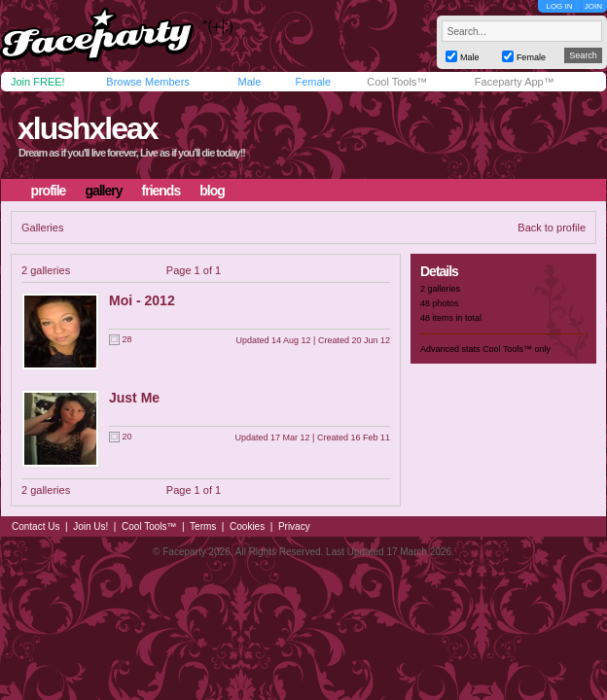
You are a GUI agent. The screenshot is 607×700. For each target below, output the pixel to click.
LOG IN (559, 6)
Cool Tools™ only (517, 349)
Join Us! (90, 526)
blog (212, 191)
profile (49, 191)
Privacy (294, 526)
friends (161, 191)
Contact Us (36, 526)
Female (313, 82)
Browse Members (148, 82)
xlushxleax (88, 128)
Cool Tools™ (397, 82)
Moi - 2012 (142, 300)
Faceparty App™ (515, 82)
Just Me (134, 398)
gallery (103, 191)
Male (249, 82)
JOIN (593, 6)
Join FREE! (38, 82)
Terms (203, 526)
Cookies (247, 526)
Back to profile (552, 227)
